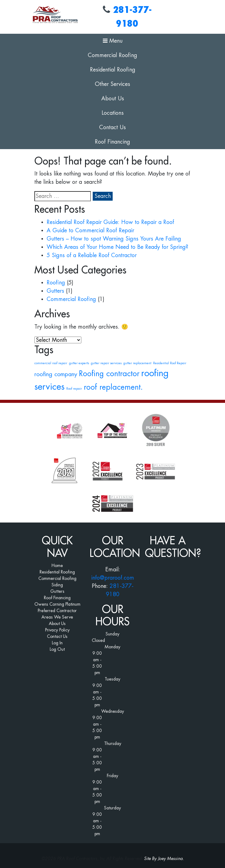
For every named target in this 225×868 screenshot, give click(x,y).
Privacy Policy (57, 630)
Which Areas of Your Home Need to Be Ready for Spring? (117, 247)
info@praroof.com (113, 578)
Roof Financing (112, 142)
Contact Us (112, 127)
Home (57, 565)
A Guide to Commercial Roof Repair (90, 230)
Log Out (57, 649)
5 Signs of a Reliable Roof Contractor (92, 255)
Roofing (56, 283)
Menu (113, 41)
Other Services (112, 84)
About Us (113, 98)
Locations (113, 113)
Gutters (55, 291)
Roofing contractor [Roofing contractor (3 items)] (109, 374)
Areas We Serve (57, 617)
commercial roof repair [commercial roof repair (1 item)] (51, 363)
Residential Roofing (113, 70)
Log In (57, 643)
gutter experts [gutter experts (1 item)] (79, 363)
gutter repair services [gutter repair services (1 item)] (106, 363)
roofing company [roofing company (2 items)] (56, 374)
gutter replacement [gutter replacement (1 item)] (137, 363)
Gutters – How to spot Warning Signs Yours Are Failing (114, 239)
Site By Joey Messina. (164, 858)
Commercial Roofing (112, 55)
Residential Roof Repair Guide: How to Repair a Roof (110, 222)
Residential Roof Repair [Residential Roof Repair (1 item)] (170, 363)
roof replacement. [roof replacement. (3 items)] (113, 387)
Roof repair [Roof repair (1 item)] (74, 389)
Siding (57, 585)
